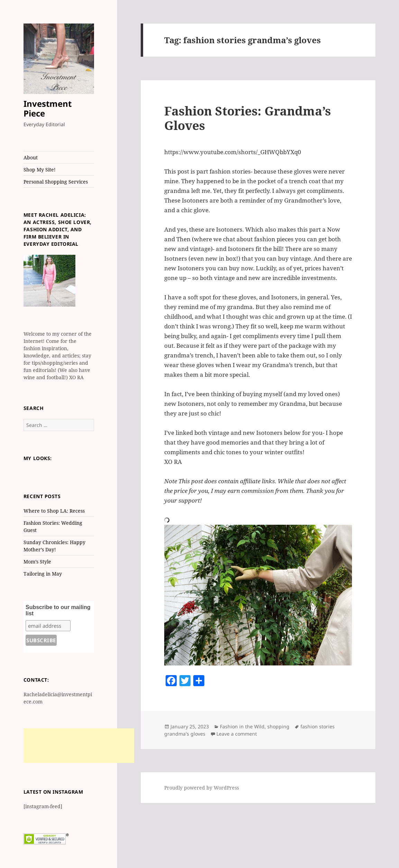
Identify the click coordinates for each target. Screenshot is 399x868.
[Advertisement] (79, 746)
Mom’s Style (37, 562)
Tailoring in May (43, 574)
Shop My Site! (40, 170)
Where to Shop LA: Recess (54, 511)
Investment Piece (48, 108)
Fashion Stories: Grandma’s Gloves (248, 118)
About (31, 157)
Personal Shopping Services (56, 182)
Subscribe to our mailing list (58, 610)
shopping (278, 726)
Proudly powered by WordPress (202, 788)
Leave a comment (237, 734)
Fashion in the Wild (242, 726)
